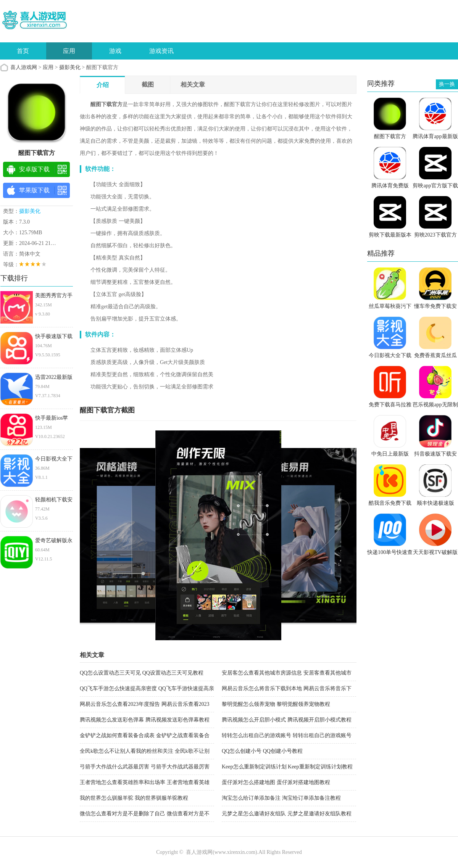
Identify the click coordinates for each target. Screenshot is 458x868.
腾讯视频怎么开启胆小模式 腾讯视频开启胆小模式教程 (287, 720)
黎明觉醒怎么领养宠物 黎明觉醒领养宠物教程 (276, 704)
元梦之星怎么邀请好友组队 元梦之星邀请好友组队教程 (287, 814)
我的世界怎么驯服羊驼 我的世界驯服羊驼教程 (134, 798)
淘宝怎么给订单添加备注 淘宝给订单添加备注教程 (281, 798)
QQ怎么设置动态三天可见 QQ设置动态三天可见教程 (142, 673)
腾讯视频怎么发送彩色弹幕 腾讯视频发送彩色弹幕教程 (145, 720)
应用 (69, 51)
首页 (23, 51)
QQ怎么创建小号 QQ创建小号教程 (262, 751)
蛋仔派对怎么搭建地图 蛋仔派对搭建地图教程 (276, 782)
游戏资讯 (161, 51)
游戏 (115, 51)
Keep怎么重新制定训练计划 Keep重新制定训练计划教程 (287, 767)
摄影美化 (70, 67)
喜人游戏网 (24, 67)
